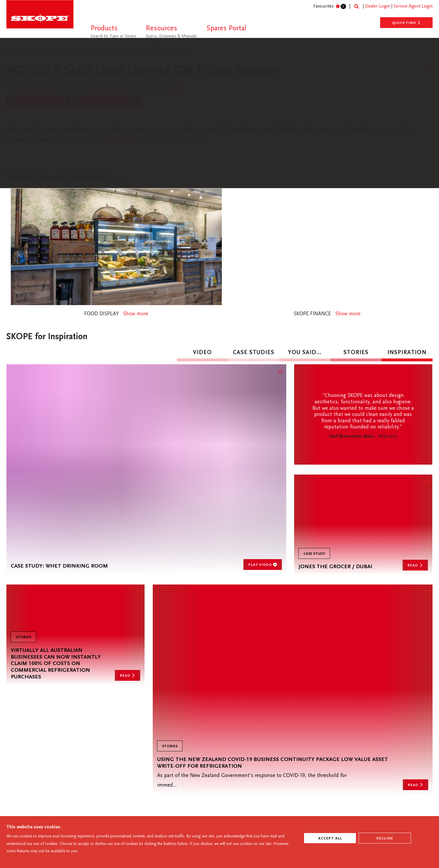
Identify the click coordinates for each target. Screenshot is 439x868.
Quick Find (406, 23)
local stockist (162, 142)
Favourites (328, 7)
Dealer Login (377, 7)
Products (33, 49)
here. (190, 89)
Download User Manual (107, 103)
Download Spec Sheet (39, 103)
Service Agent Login (413, 7)
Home (13, 49)
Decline (385, 839)
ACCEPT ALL (330, 839)
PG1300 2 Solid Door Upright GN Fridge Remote (142, 49)
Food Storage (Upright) (69, 49)
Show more (138, 319)
